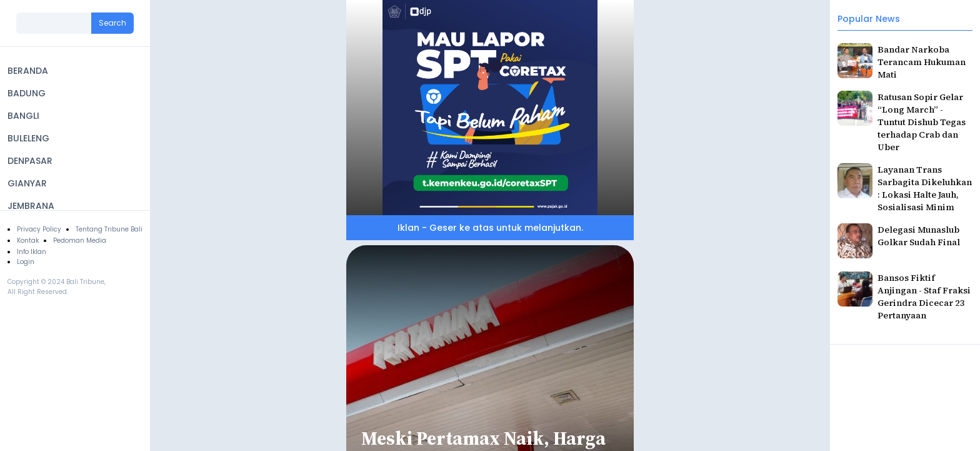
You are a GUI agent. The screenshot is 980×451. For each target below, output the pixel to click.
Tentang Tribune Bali (109, 229)
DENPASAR (30, 161)
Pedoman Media (80, 241)
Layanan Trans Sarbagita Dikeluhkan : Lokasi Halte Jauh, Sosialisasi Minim (925, 188)
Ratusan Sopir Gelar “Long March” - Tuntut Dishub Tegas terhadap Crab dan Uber (922, 122)
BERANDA (28, 71)
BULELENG (28, 138)
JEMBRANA (31, 206)
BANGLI (23, 116)
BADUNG (27, 93)
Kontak (28, 241)
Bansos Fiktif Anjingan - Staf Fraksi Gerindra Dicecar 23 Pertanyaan (924, 296)
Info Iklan (32, 252)
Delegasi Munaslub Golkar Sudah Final (919, 236)
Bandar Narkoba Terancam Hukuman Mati (922, 62)
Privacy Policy (39, 229)
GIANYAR (27, 183)
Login (26, 262)
